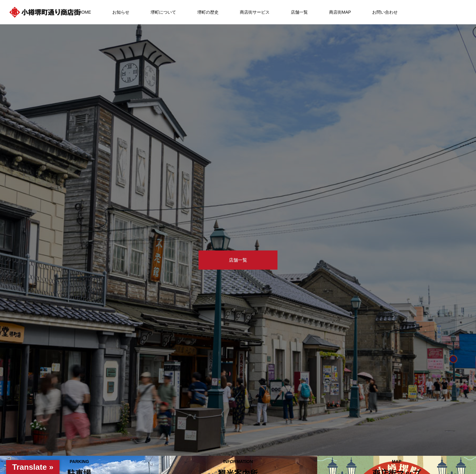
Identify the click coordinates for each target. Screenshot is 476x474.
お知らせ (121, 12)
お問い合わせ (385, 12)
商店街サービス (255, 12)
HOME (85, 12)
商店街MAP (340, 12)
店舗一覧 (299, 12)
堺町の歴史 (208, 12)
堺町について (163, 12)
